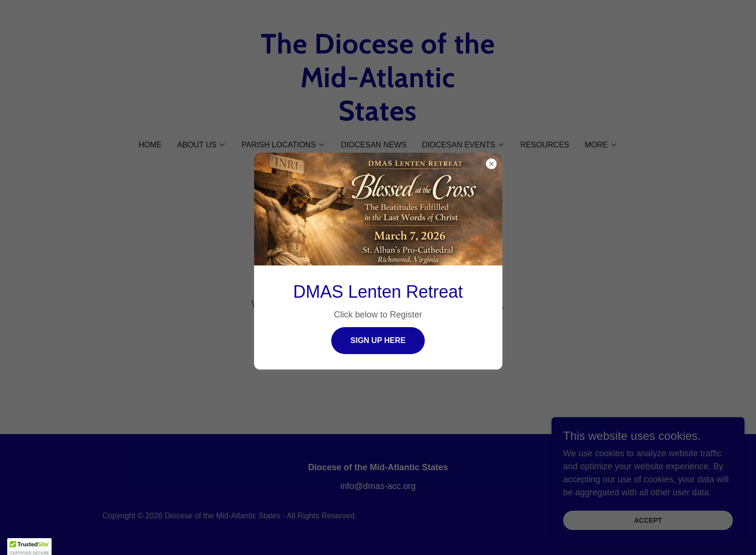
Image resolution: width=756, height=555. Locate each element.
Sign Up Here (378, 340)
